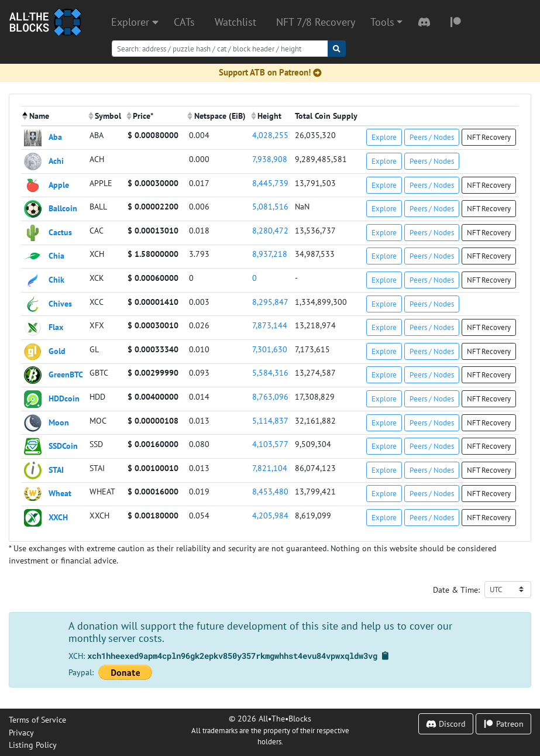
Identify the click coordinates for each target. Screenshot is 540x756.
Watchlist (235, 22)
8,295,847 (270, 302)
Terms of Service (37, 719)
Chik (56, 279)
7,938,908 (270, 159)
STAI (56, 469)
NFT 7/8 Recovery (316, 22)
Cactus (60, 231)
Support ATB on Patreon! (270, 72)
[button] (386, 22)
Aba (55, 137)
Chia (56, 255)
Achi (56, 161)
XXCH (58, 517)
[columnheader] (54, 116)
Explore (384, 137)
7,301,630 (270, 349)
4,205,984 (270, 515)
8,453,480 (270, 491)
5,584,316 (270, 372)
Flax (56, 327)
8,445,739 (270, 183)
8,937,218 (270, 254)
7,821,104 (270, 468)
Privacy (21, 732)
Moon (59, 422)
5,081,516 (270, 206)
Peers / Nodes (432, 137)
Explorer (135, 22)
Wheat (60, 493)
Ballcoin (63, 208)
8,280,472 (270, 230)
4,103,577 (270, 444)
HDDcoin (64, 398)
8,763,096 (270, 396)
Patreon (503, 724)
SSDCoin (63, 446)
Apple (59, 184)
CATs (184, 22)
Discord (446, 724)
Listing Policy (33, 745)
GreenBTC (66, 374)
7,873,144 (270, 325)
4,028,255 (270, 135)
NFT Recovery (489, 137)
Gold (57, 350)
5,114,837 (270, 420)
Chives (60, 303)
